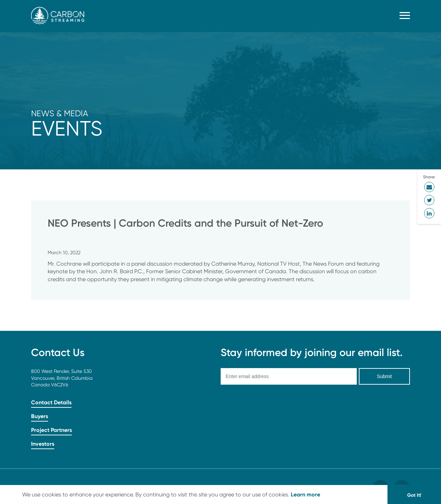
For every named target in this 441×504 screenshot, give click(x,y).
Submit (384, 376)
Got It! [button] (414, 495)
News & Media (60, 113)
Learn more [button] (305, 494)
